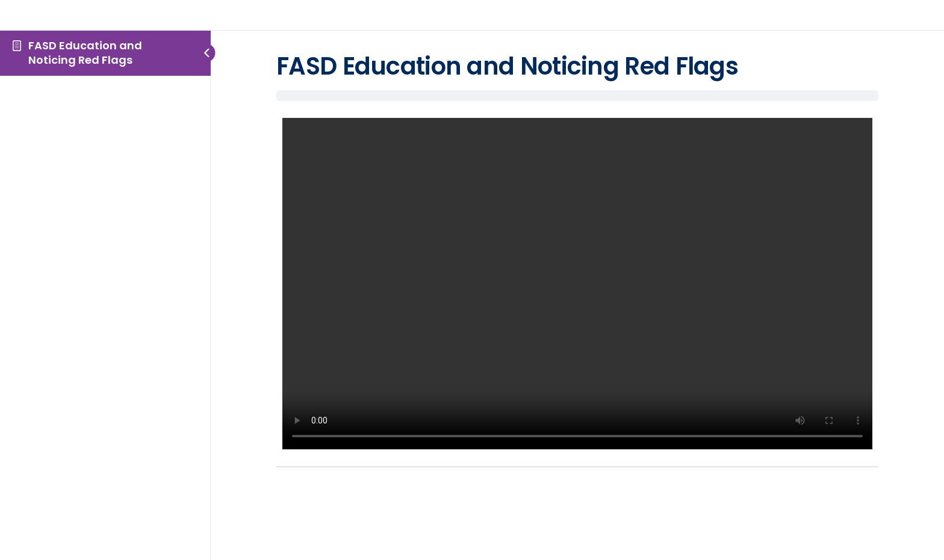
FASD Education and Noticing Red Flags (85, 53)
